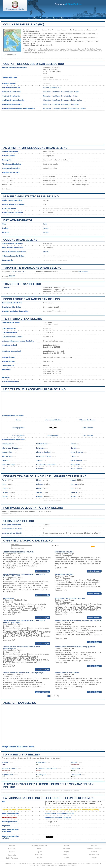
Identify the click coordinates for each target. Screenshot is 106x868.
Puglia (67, 852)
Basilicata (12, 849)
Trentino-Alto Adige (94, 849)
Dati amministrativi (18, 220)
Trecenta (5, 460)
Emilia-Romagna (12, 858)
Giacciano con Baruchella (46, 465)
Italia (45, 224)
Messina (5, 497)
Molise (67, 845)
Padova (39, 497)
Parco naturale (7, 260)
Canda (18, 420)
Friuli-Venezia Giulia (39, 845)
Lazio (39, 849)
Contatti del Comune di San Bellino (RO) (34, 64)
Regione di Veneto (33, 18)
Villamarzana (7, 456)
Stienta (39, 460)
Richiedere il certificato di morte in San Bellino (60, 96)
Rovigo (49, 39)
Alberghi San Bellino (20, 703)
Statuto (46, 252)
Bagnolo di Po (7, 452)
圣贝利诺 (12, 276)
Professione (15, 544)
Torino (4, 484)
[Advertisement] (53, 127)
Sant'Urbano (75, 465)
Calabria (12, 852)
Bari (72, 488)
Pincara (74, 444)
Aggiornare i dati (10, 55)
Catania (5, 492)
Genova (74, 484)
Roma (4, 480)
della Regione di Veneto (77, 30)
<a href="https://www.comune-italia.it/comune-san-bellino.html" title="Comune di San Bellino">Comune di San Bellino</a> (74, 803)
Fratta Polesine (81, 37)
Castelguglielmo (51, 37)
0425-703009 (48, 77)
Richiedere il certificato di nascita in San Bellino (61, 92)
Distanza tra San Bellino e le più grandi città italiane (45, 476)
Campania (12, 855)
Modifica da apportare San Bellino (58, 818)
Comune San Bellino (59, 18)
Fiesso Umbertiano (43, 452)
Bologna (5, 488)
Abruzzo (12, 846)
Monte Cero (75, 769)
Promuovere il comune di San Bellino (60, 814)
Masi (4, 469)
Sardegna (67, 855)
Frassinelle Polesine (44, 456)
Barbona (40, 469)
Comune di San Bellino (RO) (24, 24)
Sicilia (67, 858)
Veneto (46, 228)
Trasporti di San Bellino (22, 284)
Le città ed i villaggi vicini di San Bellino (34, 389)
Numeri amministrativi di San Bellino (31, 196)
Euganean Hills (7, 775)
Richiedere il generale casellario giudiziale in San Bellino (64, 108)
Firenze (39, 488)
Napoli (73, 480)
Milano (39, 480)
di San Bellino (68, 4)
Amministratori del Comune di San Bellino (35, 148)
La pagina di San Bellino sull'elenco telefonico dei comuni (49, 798)
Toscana (94, 845)
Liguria (39, 852)
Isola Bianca (41, 762)
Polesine (5, 762)
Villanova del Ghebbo (66, 37)
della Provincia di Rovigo (57, 30)
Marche (39, 858)
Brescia (74, 497)
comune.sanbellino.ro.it (52, 88)
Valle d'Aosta (94, 855)
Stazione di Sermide (9, 769)
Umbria (94, 852)
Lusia (73, 456)
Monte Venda (76, 775)
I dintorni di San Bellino (22, 755)
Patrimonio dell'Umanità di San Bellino (33, 508)
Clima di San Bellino (19, 521)
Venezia (74, 492)
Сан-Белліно (83, 272)
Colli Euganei (41, 775)
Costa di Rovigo (77, 452)
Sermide (74, 762)
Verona (39, 492)
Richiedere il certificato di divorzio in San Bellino (61, 104)
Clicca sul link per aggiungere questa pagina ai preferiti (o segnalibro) (72, 810)
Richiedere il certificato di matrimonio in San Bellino (62, 100)
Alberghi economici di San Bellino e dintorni (18, 747)
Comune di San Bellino (20, 240)
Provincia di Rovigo (46, 18)
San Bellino (27, 30)
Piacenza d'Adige (8, 465)
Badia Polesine (76, 460)
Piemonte (67, 849)
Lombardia (39, 855)
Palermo (40, 484)
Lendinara (40, 448)
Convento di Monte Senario (47, 769)
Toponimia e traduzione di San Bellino (32, 268)
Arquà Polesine (77, 469)
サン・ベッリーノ (19, 271)
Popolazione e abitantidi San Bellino (32, 299)
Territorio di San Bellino (23, 319)
